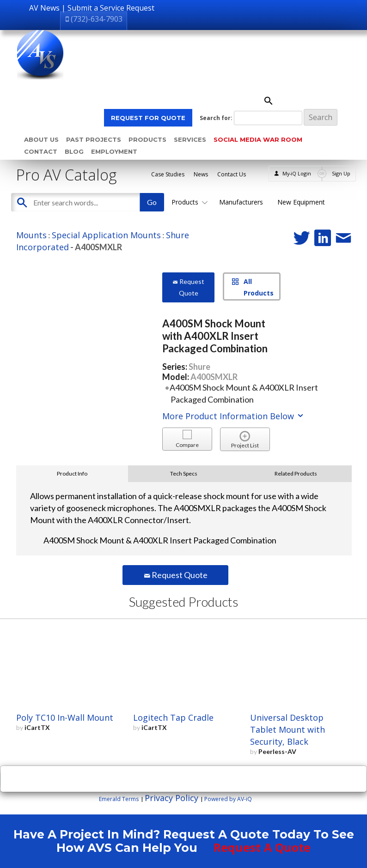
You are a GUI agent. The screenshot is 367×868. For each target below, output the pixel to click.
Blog (74, 151)
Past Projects (94, 139)
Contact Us (232, 174)
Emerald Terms (119, 799)
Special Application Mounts (106, 235)
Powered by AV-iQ (228, 799)
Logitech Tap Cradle (173, 717)
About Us (41, 139)
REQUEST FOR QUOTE (148, 118)
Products (147, 139)
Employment (114, 151)
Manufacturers (241, 202)
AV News (44, 8)
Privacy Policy (171, 798)
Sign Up (341, 173)
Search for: (216, 118)
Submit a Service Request (111, 8)
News (201, 174)
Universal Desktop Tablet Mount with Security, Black (287, 729)
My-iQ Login (297, 173)
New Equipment (301, 202)
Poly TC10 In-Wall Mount (65, 717)
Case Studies (168, 174)
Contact (41, 151)
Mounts (31, 235)
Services (190, 139)
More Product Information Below (233, 416)
